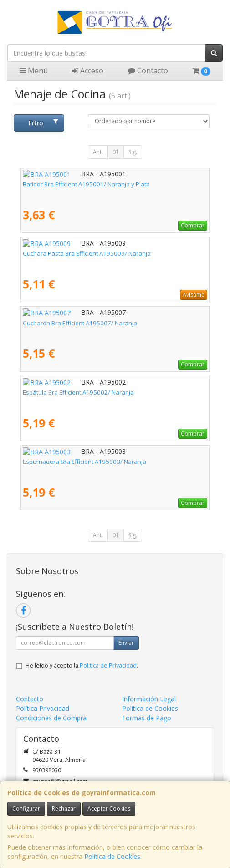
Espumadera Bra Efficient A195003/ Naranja (84, 462)
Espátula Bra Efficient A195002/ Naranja (78, 392)
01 (116, 152)
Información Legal (149, 699)
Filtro (43, 123)
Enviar (126, 643)
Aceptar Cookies (109, 809)
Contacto (148, 71)
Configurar (26, 809)
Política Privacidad (43, 708)
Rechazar (64, 809)
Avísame (194, 295)
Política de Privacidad (108, 665)
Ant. (98, 152)
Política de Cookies (112, 856)
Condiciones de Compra (51, 718)
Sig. (133, 152)
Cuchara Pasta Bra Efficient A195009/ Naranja (87, 253)
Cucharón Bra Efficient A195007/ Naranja (80, 323)
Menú (34, 71)
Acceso (88, 71)
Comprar (193, 225)
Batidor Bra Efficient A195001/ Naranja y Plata (86, 184)
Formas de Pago (147, 718)
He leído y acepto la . (82, 665)
